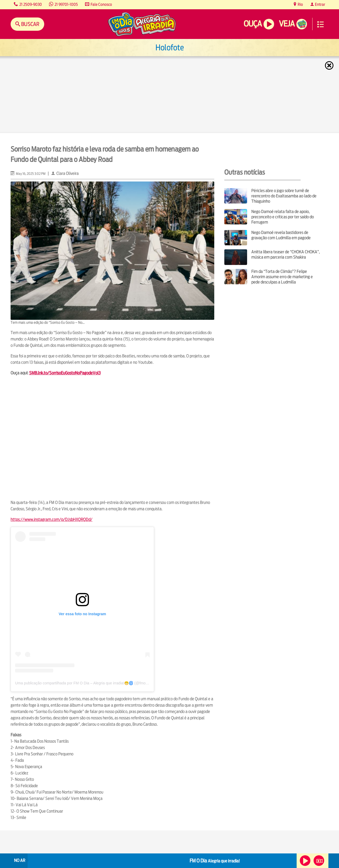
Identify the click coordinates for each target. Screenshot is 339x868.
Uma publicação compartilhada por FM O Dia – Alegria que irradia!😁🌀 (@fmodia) (83, 683)
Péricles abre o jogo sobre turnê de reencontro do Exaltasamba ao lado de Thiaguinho (284, 196)
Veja (287, 24)
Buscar (30, 24)
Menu (320, 24)
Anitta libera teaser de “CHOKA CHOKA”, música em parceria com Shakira (286, 254)
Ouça (253, 24)
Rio (300, 4)
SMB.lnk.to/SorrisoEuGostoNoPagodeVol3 (65, 373)
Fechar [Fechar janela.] (330, 65)
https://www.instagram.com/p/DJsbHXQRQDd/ (52, 519)
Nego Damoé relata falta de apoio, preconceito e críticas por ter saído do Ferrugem (283, 217)
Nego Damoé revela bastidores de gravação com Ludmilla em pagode (281, 235)
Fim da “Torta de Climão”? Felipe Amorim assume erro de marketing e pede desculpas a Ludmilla (282, 277)
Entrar (320, 4)
